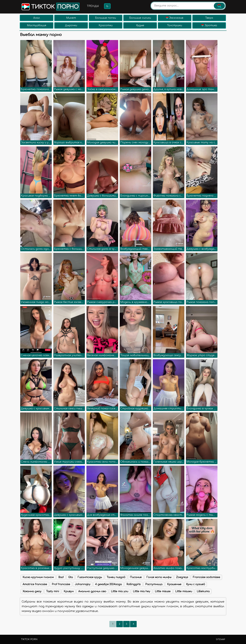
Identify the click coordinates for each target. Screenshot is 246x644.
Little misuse (163, 591)
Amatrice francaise (35, 584)
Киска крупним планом (38, 577)
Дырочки (71, 25)
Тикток (50, 7)
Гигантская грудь (90, 577)
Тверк (209, 18)
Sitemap (220, 639)
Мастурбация (37, 25)
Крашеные (174, 584)
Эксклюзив (175, 18)
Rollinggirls (134, 584)
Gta (71, 577)
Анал (37, 18)
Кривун (69, 591)
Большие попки (106, 18)
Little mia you (120, 591)
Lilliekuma (203, 591)
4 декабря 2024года (108, 584)
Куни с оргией (195, 584)
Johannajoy (83, 584)
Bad (61, 577)
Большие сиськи (140, 18)
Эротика (209, 25)
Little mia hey (142, 591)
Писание (136, 577)
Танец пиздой (116, 577)
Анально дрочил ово (92, 591)
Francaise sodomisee (206, 577)
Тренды (93, 6)
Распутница (154, 584)
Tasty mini (53, 591)
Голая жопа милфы (159, 577)
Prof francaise (61, 584)
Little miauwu (184, 591)
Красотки (106, 25)
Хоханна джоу (32, 591)
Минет (71, 18)
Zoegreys (182, 577)
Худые (140, 25)
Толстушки (175, 25)
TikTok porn (29, 639)
